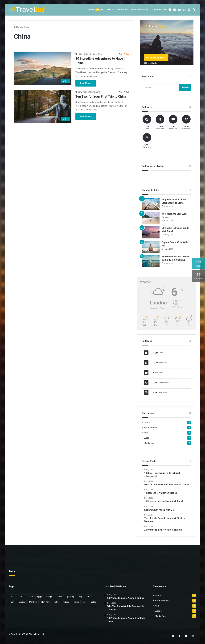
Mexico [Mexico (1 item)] (22, 602)
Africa (94, 10)
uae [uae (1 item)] (85, 602)
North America (138, 10)
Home (18, 27)
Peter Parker (83, 54)
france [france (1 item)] (60, 597)
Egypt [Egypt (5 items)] (40, 597)
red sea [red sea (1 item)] (66, 602)
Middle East (157, 10)
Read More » (86, 83)
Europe (121, 10)
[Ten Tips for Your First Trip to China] (43, 107)
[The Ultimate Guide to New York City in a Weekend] (151, 261)
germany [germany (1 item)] (71, 597)
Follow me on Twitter (153, 166)
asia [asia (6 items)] (12, 597)
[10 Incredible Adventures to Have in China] (43, 69)
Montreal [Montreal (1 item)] (33, 602)
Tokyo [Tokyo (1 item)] (76, 602)
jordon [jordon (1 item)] (89, 597)
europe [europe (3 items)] (49, 597)
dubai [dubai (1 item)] (30, 597)
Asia (109, 10)
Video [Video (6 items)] (93, 602)
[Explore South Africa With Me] (151, 247)
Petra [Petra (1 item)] (56, 602)
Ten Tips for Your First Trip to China (101, 96)
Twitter (13, 571)
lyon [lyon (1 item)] (12, 602)
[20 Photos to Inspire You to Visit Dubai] (151, 232)
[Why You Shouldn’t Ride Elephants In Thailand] (151, 204)
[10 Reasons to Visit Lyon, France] (151, 218)
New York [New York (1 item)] (45, 602)
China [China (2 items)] (21, 597)
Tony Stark (82, 92)
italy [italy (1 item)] (80, 597)
